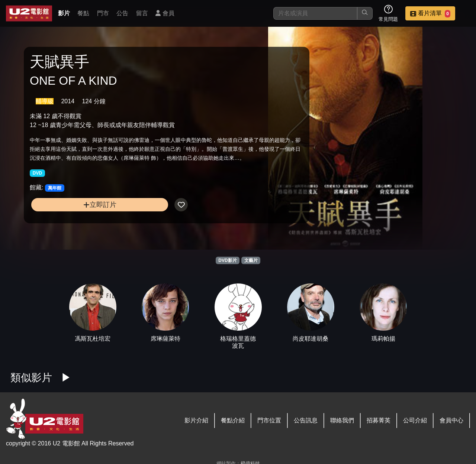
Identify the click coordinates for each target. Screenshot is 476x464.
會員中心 (451, 420)
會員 (165, 13)
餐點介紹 (233, 420)
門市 (103, 13)
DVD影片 (227, 260)
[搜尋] (315, 13)
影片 (64, 13)
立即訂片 (82, 218)
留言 (142, 13)
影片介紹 (196, 420)
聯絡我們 (342, 420)
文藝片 (251, 260)
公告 (122, 13)
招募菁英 (379, 420)
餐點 (83, 13)
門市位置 (269, 420)
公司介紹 (415, 420)
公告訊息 (306, 420)
